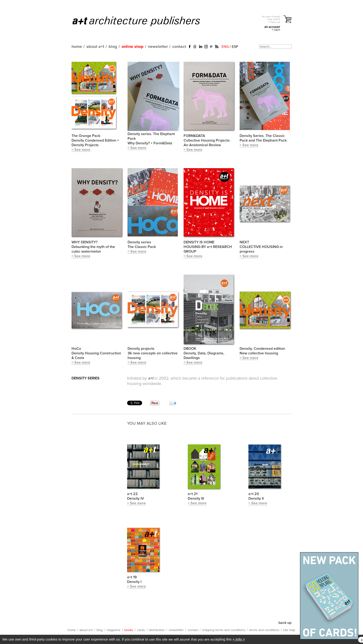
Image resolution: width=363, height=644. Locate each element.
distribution (157, 630)
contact (179, 47)
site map (289, 630)
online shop (133, 47)
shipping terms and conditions (224, 630)
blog (113, 47)
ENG (225, 47)
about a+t (95, 47)
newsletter (158, 47)
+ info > (239, 639)
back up (285, 623)
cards (141, 630)
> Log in (276, 30)
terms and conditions (264, 630)
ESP (235, 47)
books (129, 630)
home (77, 47)
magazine (114, 630)
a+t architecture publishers (142, 21)
